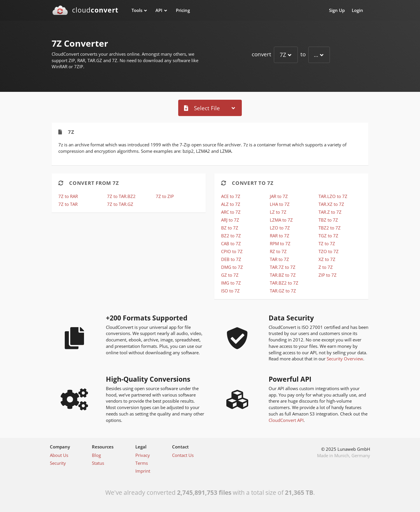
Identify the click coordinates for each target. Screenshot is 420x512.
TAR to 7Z (279, 259)
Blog (96, 455)
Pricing (183, 10)
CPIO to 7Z (232, 251)
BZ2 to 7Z (231, 236)
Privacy (143, 455)
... (316, 55)
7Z (283, 55)
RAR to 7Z (280, 236)
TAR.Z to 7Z (330, 212)
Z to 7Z (326, 267)
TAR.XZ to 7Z (331, 204)
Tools (137, 10)
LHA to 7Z (280, 204)
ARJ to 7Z (230, 220)
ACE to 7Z (231, 196)
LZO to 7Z (280, 228)
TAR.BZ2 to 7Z (284, 283)
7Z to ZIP (165, 196)
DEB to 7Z (231, 259)
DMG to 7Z (232, 267)
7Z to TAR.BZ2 (121, 196)
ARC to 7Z (231, 212)
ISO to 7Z (230, 291)
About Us (59, 455)
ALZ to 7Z (231, 204)
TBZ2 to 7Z (330, 228)
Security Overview (345, 359)
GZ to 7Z (230, 275)
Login (357, 10)
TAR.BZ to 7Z (283, 275)
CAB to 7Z (231, 243)
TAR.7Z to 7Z (283, 267)
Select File (202, 108)
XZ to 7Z (327, 259)
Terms (142, 463)
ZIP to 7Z (328, 275)
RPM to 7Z (280, 243)
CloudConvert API (286, 420)
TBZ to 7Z (328, 220)
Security (58, 463)
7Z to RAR (68, 196)
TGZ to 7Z (328, 236)
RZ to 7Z (278, 251)
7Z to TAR (68, 204)
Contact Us (183, 455)
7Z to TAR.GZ (120, 204)
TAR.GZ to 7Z (283, 291)
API (159, 10)
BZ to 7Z (230, 228)
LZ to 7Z (278, 212)
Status (98, 463)
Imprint (143, 471)
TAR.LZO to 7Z (333, 196)
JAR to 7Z (279, 196)
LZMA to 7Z (281, 220)
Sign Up (337, 10)
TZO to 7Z (329, 251)
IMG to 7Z (231, 283)
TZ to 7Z (327, 243)
